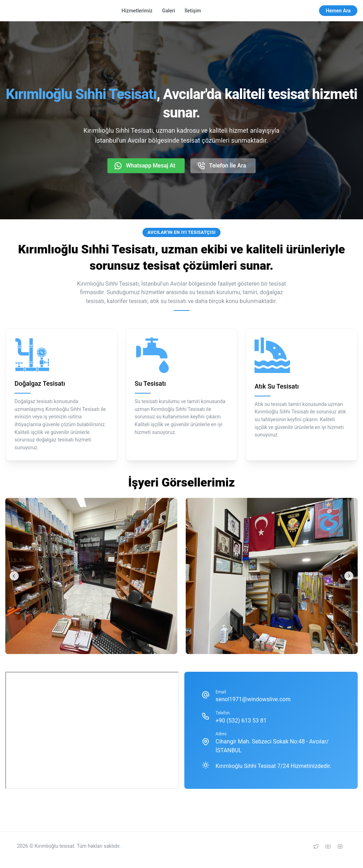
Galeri (169, 11)
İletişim (193, 11)
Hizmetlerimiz (137, 11)
